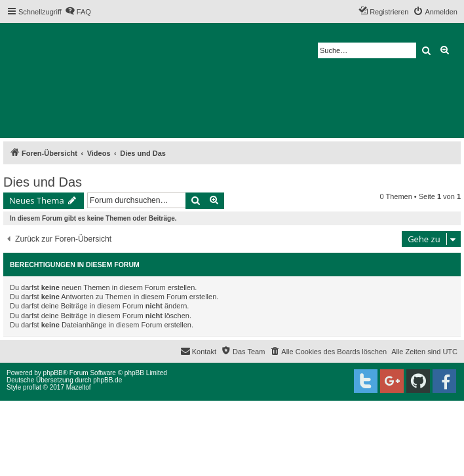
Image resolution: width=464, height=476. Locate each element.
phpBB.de (107, 380)
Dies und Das (43, 182)
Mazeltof (79, 387)
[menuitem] (78, 12)
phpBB (53, 373)
